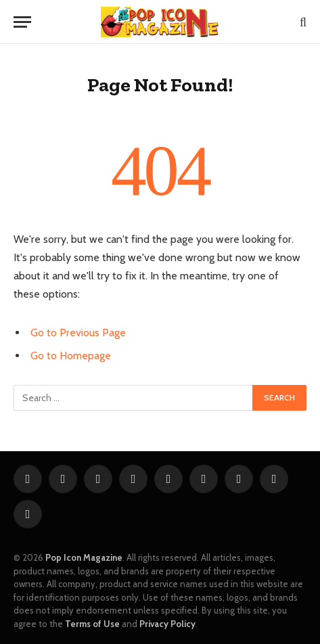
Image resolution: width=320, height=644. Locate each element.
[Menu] (22, 22)
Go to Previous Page (78, 332)
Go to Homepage (71, 355)
